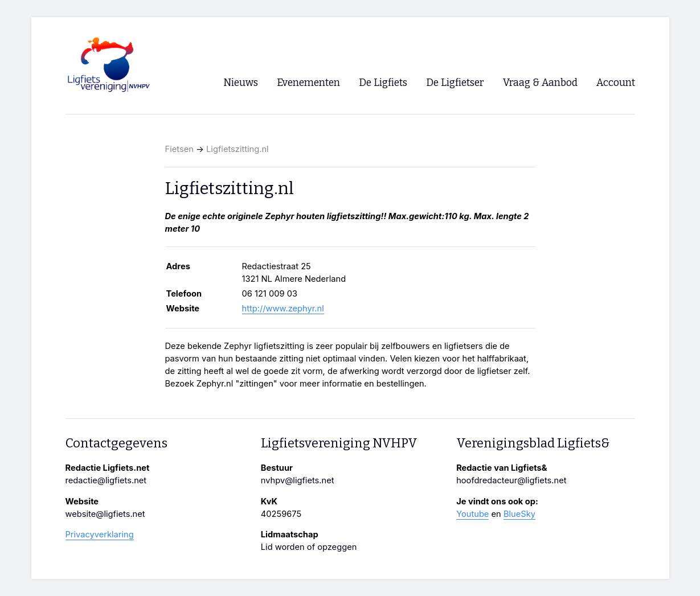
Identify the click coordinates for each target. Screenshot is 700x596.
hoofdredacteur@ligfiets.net (511, 480)
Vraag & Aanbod (540, 83)
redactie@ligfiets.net (106, 480)
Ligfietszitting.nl (238, 149)
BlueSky (519, 514)
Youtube (472, 514)
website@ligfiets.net (105, 514)
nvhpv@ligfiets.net (298, 480)
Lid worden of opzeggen (309, 547)
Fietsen (179, 149)
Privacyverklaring (100, 535)
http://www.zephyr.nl (283, 309)
